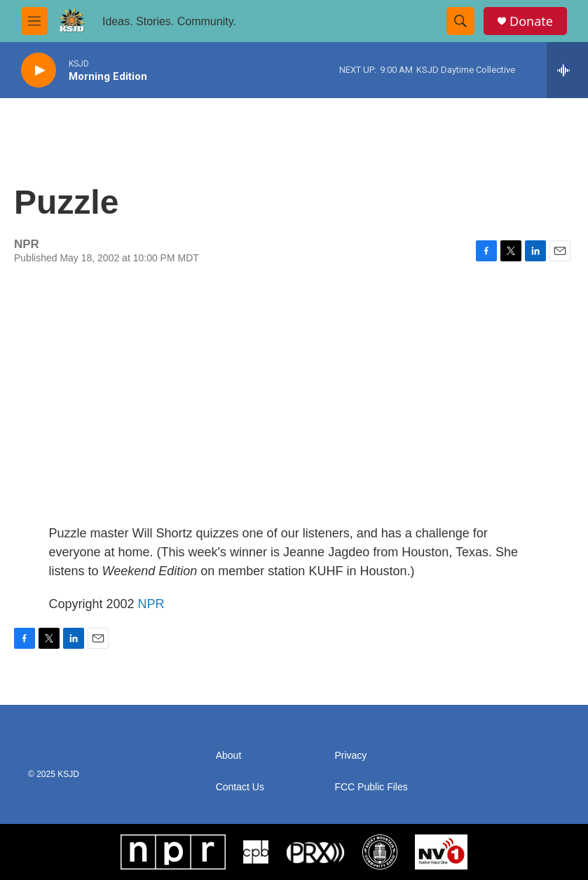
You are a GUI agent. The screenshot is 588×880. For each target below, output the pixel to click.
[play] (39, 70)
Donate (531, 21)
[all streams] (567, 70)
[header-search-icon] (460, 21)
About (229, 756)
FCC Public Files (371, 787)
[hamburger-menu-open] (34, 21)
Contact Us (240, 787)
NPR (151, 604)
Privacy (350, 756)
